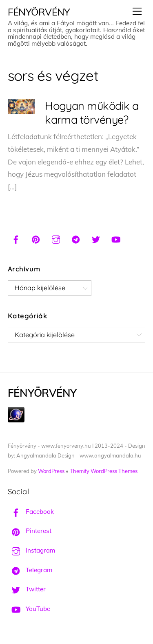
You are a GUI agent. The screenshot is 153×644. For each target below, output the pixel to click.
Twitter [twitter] (27, 589)
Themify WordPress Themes (104, 471)
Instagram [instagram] (31, 550)
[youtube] (116, 238)
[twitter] (96, 238)
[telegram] (76, 238)
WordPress (51, 471)
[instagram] (56, 238)
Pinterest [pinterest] (30, 531)
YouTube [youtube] (29, 609)
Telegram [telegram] (30, 570)
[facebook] (16, 238)
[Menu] (137, 11)
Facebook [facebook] (31, 512)
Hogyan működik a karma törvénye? (92, 113)
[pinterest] (36, 238)
